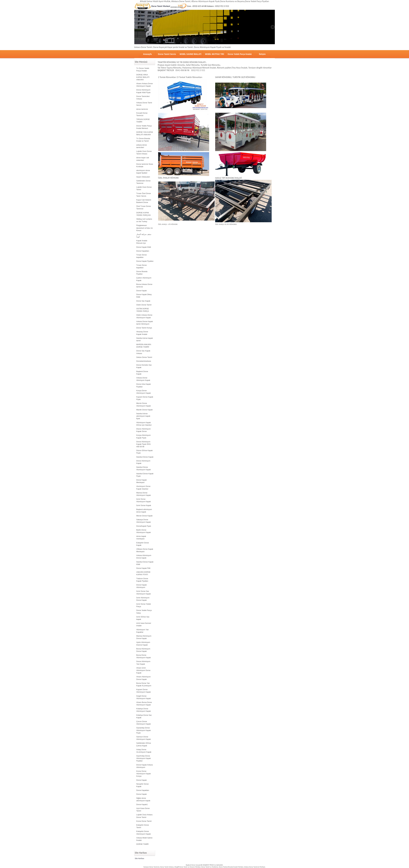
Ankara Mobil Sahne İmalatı (144, 839)
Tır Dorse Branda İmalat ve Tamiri (143, 140)
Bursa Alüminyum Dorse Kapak (143, 650)
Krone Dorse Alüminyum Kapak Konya (144, 774)
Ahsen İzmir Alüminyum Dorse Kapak (143, 670)
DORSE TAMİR (143, 844)
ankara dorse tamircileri (142, 146)
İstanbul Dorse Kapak (145, 457)
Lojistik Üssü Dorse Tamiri (144, 188)
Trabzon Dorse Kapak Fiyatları (142, 580)
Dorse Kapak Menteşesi (142, 481)
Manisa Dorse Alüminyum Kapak (144, 494)
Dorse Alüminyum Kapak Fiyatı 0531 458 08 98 (144, 444)
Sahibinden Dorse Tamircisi (143, 182)
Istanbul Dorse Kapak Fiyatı (145, 475)
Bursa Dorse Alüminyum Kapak (144, 656)
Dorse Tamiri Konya (144, 328)
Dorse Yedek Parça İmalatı (240, 54)
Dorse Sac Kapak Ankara (143, 352)
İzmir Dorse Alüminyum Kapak (144, 500)
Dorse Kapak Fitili (143, 568)
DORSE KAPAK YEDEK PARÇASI (144, 214)
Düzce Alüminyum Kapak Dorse (144, 430)
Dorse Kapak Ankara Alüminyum (145, 766)
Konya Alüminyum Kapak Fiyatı (144, 436)
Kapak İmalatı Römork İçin (142, 242)
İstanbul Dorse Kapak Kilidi (145, 563)
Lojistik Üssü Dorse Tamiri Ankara (144, 152)
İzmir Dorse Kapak (144, 505)
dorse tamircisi (142, 109)
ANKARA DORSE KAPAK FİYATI (143, 573)
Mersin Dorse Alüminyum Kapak (144, 404)
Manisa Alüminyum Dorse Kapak (144, 637)
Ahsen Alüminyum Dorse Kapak (144, 678)
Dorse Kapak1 (142, 804)
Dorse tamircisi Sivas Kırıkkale (145, 165)
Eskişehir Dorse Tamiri (143, 826)
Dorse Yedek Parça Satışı (144, 612)
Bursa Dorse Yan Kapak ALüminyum (144, 684)
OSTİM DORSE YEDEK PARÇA (143, 310)
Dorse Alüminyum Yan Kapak (143, 663)
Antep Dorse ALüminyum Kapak (144, 751)
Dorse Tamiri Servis (167, 54)
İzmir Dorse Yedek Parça (144, 605)
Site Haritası (140, 858)
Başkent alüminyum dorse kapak (144, 511)
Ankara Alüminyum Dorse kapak (144, 557)
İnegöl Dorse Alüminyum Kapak (144, 697)
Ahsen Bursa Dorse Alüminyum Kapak (144, 704)
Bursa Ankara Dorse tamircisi (144, 286)
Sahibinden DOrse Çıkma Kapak (144, 744)
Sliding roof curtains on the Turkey (144, 220)
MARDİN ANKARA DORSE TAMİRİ (144, 346)
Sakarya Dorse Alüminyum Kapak (144, 521)
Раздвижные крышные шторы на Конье (145, 228)
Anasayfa (147, 54)
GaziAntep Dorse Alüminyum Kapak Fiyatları (144, 758)
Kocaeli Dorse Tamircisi (142, 114)
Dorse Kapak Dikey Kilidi (144, 296)
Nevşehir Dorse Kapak (143, 785)
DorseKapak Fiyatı (144, 526)
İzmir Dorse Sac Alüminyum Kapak (144, 592)
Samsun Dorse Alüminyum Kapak (144, 738)
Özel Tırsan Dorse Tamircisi (144, 207)
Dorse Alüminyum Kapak (143, 462)
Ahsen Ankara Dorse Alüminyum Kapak (145, 85)
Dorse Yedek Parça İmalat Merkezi (144, 127)
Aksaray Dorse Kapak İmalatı (142, 333)
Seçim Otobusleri (143, 177)
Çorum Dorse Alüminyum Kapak (144, 723)
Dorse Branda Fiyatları (142, 273)
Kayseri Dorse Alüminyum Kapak (144, 691)
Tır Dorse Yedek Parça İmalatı (143, 69)
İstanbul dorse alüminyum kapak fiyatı (143, 416)
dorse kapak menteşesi (141, 537)
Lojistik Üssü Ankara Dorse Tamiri (144, 816)
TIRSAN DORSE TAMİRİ (143, 121)
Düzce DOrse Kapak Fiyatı (145, 452)
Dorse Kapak (142, 291)
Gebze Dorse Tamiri (144, 357)
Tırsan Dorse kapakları (142, 256)
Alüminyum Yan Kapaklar (143, 631)
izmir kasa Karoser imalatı (144, 624)
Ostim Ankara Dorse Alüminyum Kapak (144, 316)
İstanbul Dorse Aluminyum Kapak (144, 468)
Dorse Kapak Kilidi (144, 247)
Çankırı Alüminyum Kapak (144, 279)
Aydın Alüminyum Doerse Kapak (143, 643)
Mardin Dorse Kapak (145, 410)
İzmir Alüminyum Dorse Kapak (143, 599)
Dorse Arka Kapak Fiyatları (144, 385)
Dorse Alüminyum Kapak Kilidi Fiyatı (143, 91)
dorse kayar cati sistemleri (143, 159)
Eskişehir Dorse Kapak (143, 544)
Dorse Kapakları (143, 251)
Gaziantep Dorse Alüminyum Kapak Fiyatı (144, 730)
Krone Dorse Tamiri (144, 821)
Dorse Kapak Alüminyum (142, 586)
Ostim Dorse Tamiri (144, 305)
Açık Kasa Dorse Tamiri (143, 810)
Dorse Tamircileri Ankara (143, 98)
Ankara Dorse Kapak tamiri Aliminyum (145, 323)
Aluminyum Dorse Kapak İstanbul (143, 487)
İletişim (262, 54)
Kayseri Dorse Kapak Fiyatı (145, 398)
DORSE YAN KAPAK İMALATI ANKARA (145, 133)
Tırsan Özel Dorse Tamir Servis (144, 195)
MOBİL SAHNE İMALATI (190, 54)
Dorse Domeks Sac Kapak (144, 366)
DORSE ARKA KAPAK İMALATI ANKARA (143, 77)
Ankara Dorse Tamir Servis (144, 104)
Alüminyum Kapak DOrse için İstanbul (144, 424)
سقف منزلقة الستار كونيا (144, 236)
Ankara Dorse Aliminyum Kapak (143, 379)
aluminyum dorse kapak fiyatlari (143, 172)
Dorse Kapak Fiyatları (145, 261)
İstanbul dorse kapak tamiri (145, 339)
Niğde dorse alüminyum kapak (143, 799)
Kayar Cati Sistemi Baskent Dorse (144, 201)
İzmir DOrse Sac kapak (143, 618)
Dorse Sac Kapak (143, 301)
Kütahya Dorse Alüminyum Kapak (144, 710)
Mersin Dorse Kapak (145, 516)
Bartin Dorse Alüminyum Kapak (144, 531)
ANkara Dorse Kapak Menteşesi (145, 550)
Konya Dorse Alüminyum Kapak (144, 392)
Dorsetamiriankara (144, 361)
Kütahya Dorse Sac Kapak (144, 716)
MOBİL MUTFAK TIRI (215, 54)
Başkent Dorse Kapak (142, 373)
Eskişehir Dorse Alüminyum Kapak (144, 833)
